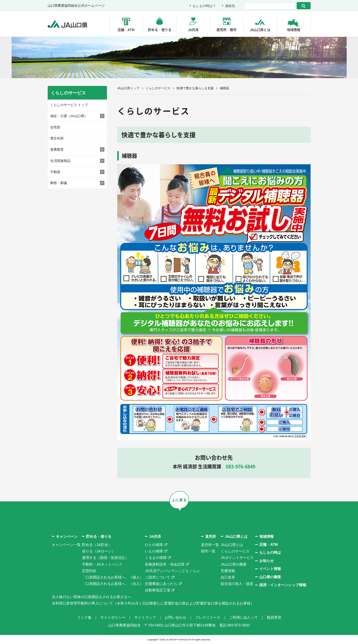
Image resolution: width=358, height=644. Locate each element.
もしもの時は (270, 552)
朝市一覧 (208, 551)
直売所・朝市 (227, 30)
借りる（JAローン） (98, 551)
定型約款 (89, 571)
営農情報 (228, 571)
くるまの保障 (156, 558)
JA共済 (193, 30)
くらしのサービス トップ (69, 105)
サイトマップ (145, 617)
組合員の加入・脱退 (237, 584)
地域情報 (294, 30)
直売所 (211, 536)
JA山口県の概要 (234, 564)
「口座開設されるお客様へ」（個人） (113, 577)
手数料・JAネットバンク (102, 564)
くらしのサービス (158, 88)
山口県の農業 (270, 577)
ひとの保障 (154, 545)
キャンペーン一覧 (66, 545)
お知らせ (267, 561)
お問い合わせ (176, 617)
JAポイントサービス (237, 558)
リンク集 (84, 617)
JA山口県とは (260, 30)
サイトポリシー (113, 617)
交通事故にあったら (161, 584)
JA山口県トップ (128, 88)
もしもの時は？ (204, 6)
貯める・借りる (160, 30)
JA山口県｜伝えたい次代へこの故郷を (68, 24)
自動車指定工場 (157, 590)
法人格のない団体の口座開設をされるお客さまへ (91, 597)
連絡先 (230, 6)
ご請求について (157, 577)
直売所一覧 (210, 545)
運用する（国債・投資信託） (105, 558)
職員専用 (274, 617)
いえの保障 (154, 551)
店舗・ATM (126, 30)
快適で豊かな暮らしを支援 (195, 88)
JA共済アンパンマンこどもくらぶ (172, 571)
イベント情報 (270, 569)
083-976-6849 (240, 466)
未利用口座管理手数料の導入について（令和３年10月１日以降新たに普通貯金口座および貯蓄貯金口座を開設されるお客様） (153, 603)
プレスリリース (208, 617)
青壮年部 (57, 138)
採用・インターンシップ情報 (283, 585)
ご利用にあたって (244, 617)
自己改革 (228, 577)
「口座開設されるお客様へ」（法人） (113, 584)
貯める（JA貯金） (97, 545)
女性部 (55, 127)
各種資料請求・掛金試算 (165, 564)
